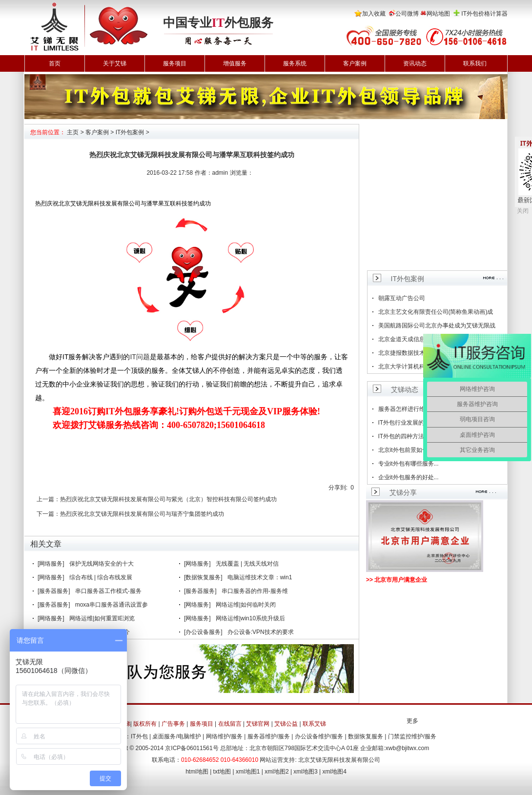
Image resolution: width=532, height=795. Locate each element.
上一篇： (48, 499)
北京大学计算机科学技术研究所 (419, 367)
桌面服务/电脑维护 (176, 736)
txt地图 (222, 772)
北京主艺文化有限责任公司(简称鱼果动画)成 (436, 312)
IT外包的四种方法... (404, 436)
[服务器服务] (54, 591)
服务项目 (175, 63)
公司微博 (407, 14)
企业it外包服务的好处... (409, 477)
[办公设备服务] (203, 632)
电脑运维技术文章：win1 (260, 577)
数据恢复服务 (366, 736)
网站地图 (438, 14)
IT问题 (140, 357)
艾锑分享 (403, 492)
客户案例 (355, 63)
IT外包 (139, 736)
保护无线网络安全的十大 (102, 564)
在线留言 (230, 724)
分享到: (338, 488)
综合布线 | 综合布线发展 (101, 577)
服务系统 (295, 63)
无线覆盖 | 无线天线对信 (247, 564)
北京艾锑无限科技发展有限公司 (339, 760)
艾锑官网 (258, 724)
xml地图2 (276, 772)
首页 (55, 63)
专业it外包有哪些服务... (409, 464)
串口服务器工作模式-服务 (108, 591)
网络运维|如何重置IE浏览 (102, 618)
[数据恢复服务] (203, 577)
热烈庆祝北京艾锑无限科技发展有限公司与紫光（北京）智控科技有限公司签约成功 (168, 499)
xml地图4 (335, 772)
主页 (73, 132)
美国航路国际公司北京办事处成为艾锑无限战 (437, 326)
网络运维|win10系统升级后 (250, 618)
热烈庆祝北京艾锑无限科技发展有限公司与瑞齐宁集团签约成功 (142, 514)
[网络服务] (51, 564)
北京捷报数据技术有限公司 (413, 353)
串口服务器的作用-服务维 (255, 591)
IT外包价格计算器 (484, 14)
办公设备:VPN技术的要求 (261, 632)
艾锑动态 (405, 389)
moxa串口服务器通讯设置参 (112, 605)
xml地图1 (248, 772)
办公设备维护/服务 (319, 736)
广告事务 (173, 724)
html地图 (197, 772)
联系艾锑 (314, 724)
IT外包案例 (130, 132)
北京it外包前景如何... (406, 450)
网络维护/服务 (224, 736)
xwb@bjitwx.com (408, 748)
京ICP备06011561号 (192, 748)
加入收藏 (374, 14)
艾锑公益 (286, 724)
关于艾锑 (115, 63)
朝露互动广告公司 (402, 298)
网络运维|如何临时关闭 (246, 605)
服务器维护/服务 (269, 736)
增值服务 (235, 63)
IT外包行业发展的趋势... (410, 423)
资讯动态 (415, 63)
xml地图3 (305, 772)
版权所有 (145, 724)
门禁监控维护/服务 (412, 736)
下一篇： (48, 514)
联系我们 (475, 63)
